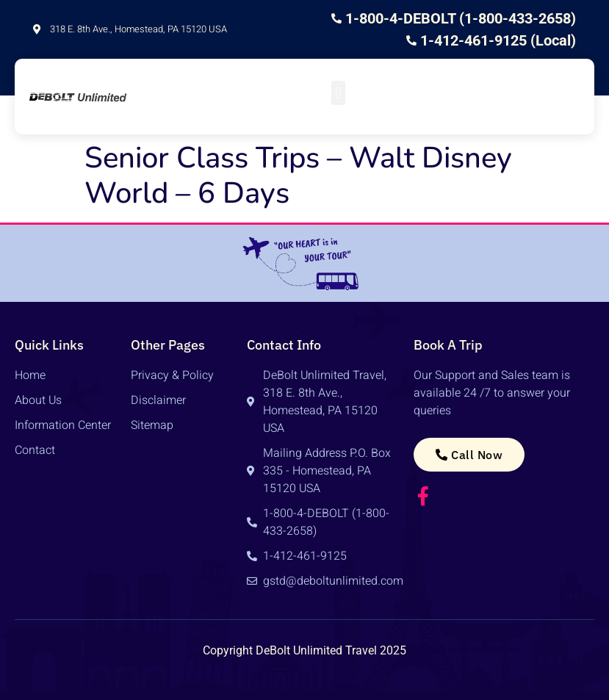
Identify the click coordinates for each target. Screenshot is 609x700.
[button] (338, 93)
